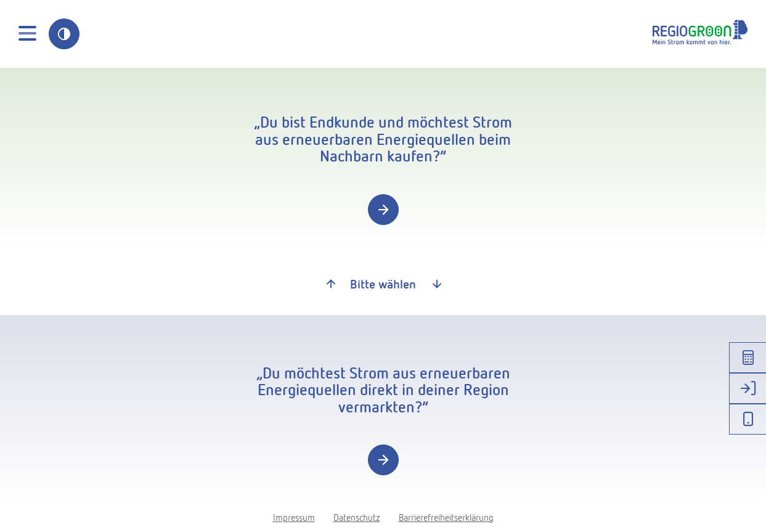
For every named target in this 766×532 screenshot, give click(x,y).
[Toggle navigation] (27, 34)
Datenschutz (357, 517)
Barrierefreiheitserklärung (446, 517)
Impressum (294, 517)
